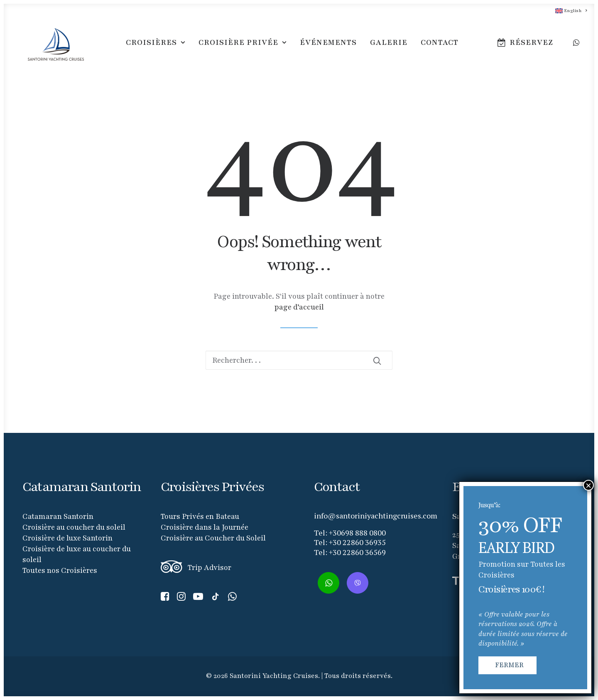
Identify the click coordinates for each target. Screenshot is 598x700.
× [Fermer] (588, 485)
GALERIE (389, 47)
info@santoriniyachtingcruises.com (376, 516)
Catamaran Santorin (58, 516)
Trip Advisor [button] (210, 567)
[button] (576, 47)
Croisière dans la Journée (205, 527)
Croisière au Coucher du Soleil (213, 538)
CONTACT (440, 47)
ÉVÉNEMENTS (328, 47)
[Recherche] (299, 360)
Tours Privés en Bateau (200, 516)
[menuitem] (567, 11)
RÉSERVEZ (531, 47)
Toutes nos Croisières (60, 570)
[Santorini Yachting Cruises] (51, 47)
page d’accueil (299, 307)
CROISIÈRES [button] (156, 47)
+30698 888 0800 (357, 533)
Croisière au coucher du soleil (74, 527)
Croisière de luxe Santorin (67, 538)
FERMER (509, 665)
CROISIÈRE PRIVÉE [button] (243, 47)
